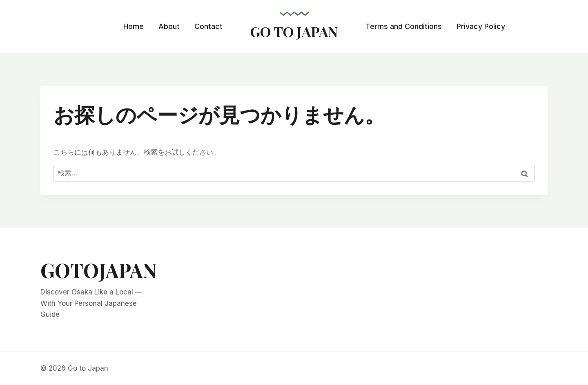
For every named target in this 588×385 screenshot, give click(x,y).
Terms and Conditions (404, 26)
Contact (208, 26)
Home (134, 26)
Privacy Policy (481, 26)
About (169, 26)
